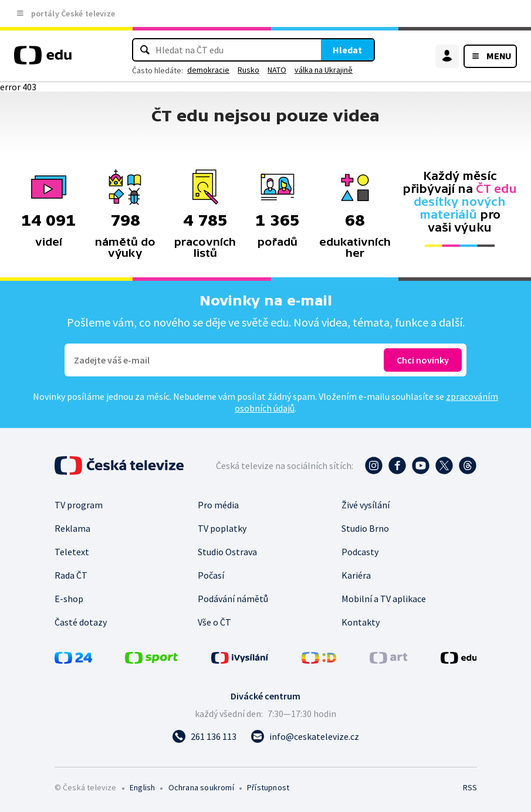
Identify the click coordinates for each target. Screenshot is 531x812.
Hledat (347, 50)
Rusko (248, 70)
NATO (277, 70)
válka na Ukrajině (324, 70)
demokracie (208, 70)
